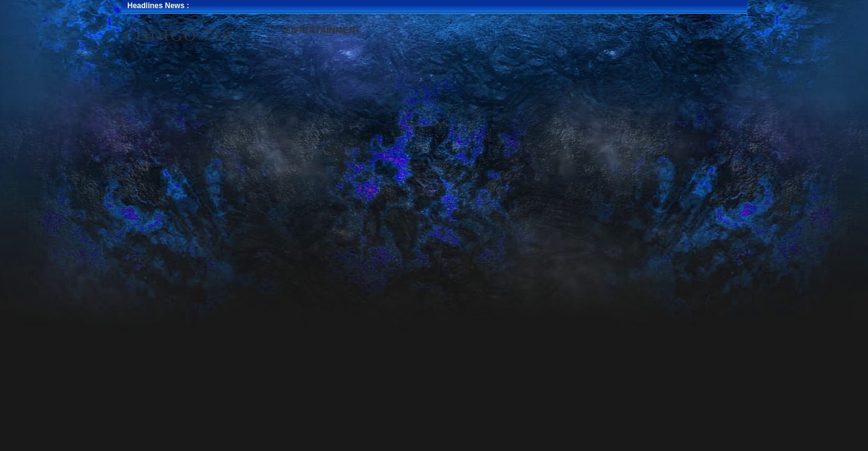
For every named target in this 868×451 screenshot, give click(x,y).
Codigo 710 (179, 35)
